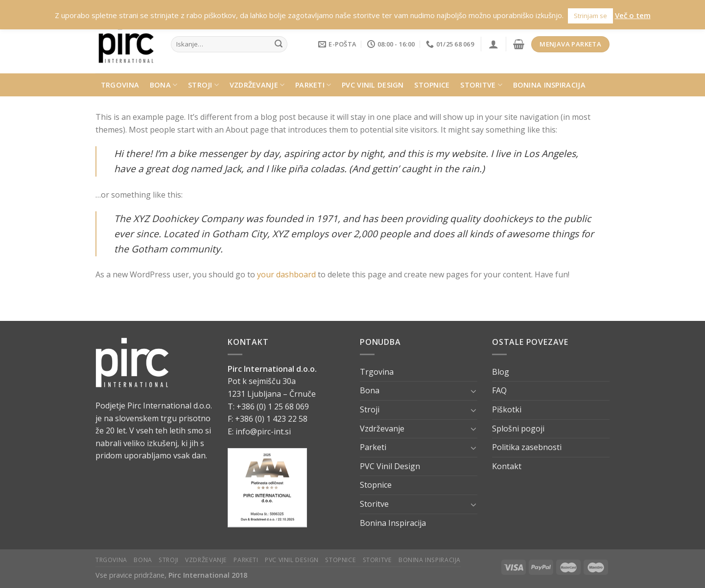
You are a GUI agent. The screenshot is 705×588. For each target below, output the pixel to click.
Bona (164, 85)
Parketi (313, 85)
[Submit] (279, 45)
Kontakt (507, 466)
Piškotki (507, 409)
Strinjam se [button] (590, 16)
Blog (501, 372)
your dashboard (286, 274)
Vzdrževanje (257, 85)
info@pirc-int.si (263, 431)
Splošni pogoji (518, 429)
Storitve (481, 85)
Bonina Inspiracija (549, 85)
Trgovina (120, 85)
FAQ (499, 390)
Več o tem (633, 15)
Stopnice (432, 85)
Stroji (203, 85)
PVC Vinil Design (373, 85)
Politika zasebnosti (527, 447)
